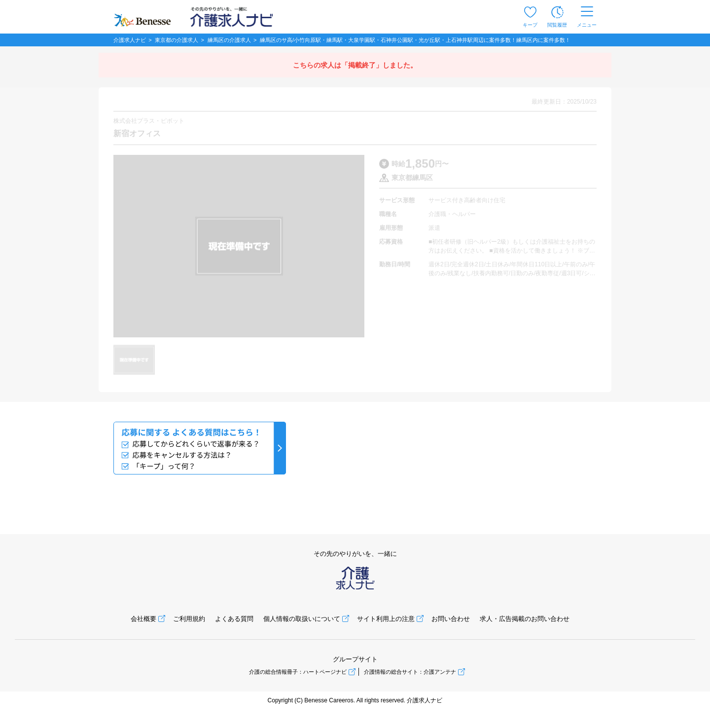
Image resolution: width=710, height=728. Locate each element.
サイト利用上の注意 (386, 619)
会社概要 (143, 619)
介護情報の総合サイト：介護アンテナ (410, 672)
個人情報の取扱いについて (302, 619)
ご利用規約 (189, 619)
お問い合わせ (451, 619)
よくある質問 (234, 619)
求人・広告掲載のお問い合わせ (525, 619)
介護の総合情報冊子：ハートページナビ (298, 672)
